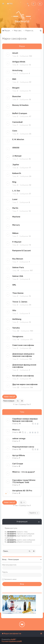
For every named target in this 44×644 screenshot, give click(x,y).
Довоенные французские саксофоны (24, 366)
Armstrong (17, 70)
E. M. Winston (18, 139)
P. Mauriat (17, 242)
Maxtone (16, 217)
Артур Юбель (19, 455)
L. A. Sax (16, 191)
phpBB (13, 639)
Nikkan (15, 233)
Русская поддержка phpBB (12, 641)
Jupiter (16, 165)
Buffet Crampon (20, 113)
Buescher (17, 96)
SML (14, 285)
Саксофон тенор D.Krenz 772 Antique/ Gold (24, 481)
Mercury (16, 225)
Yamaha (16, 328)
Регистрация (14, 560)
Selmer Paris (18, 267)
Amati (15, 53)
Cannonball (17, 122)
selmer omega (19, 438)
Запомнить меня (10, 579)
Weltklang (17, 319)
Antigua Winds (19, 62)
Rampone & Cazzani (21, 251)
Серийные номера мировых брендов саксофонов (25, 420)
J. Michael (17, 156)
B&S (14, 79)
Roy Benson (18, 259)
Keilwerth (17, 173)
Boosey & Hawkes (20, 105)
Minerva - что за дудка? (24, 472)
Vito (14, 310)
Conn (15, 131)
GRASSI (16, 148)
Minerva (16, 430)
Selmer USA (18, 276)
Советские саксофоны (23, 345)
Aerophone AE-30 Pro (22, 491)
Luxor (15, 199)
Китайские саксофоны (23, 376)
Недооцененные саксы (23, 447)
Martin (15, 208)
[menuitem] (10, 4)
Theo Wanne (18, 293)
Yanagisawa (18, 336)
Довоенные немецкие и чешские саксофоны (23, 355)
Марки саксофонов (14, 39)
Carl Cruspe (18, 464)
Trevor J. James (20, 302)
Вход (4, 560)
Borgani (16, 88)
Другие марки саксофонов (25, 384)
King (14, 182)
